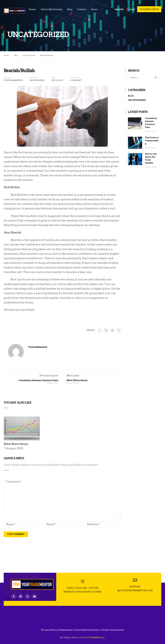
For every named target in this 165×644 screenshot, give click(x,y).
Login (132, 9)
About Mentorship (51, 9)
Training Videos (149, 9)
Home (32, 9)
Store (94, 9)
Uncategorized (37, 80)
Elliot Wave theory (77, 380)
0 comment (76, 80)
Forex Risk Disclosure (87, 630)
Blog (70, 9)
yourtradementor (13, 80)
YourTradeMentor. (94, 637)
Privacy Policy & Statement (57, 630)
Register (119, 9)
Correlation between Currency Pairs (38, 380)
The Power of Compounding (152, 141)
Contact (82, 9)
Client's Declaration (113, 630)
